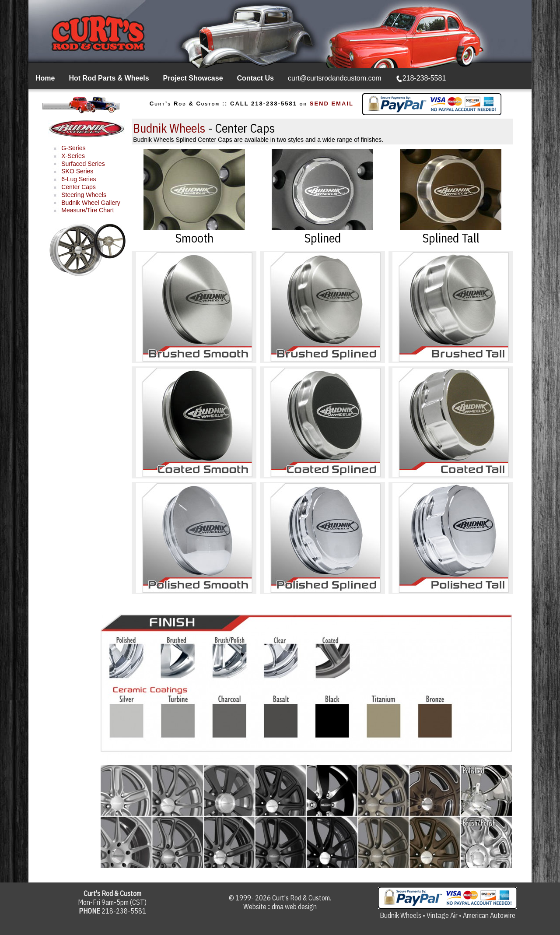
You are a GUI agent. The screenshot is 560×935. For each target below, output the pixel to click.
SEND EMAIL (332, 104)
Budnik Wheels (169, 128)
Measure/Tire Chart (87, 210)
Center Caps (79, 187)
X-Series (73, 156)
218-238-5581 (421, 78)
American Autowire (489, 915)
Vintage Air (442, 915)
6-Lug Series (79, 179)
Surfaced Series (83, 164)
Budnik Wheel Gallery (91, 203)
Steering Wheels (84, 195)
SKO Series (77, 171)
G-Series (73, 148)
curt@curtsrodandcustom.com (335, 78)
